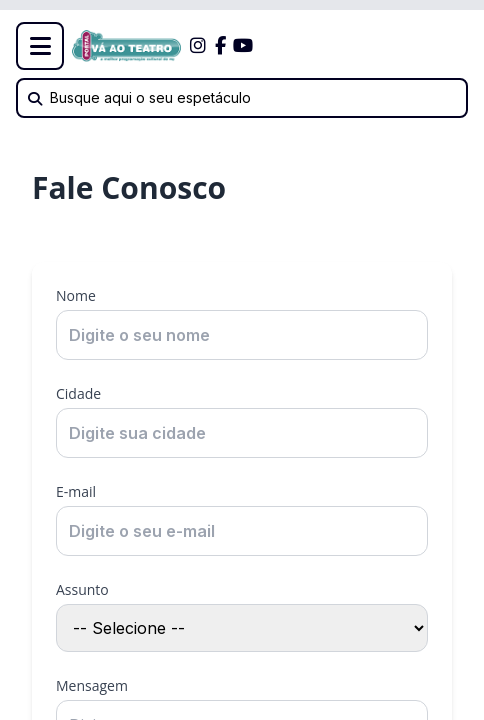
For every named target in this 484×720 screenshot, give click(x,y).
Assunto (82, 589)
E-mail (76, 491)
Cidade (78, 393)
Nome (76, 295)
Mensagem (92, 685)
